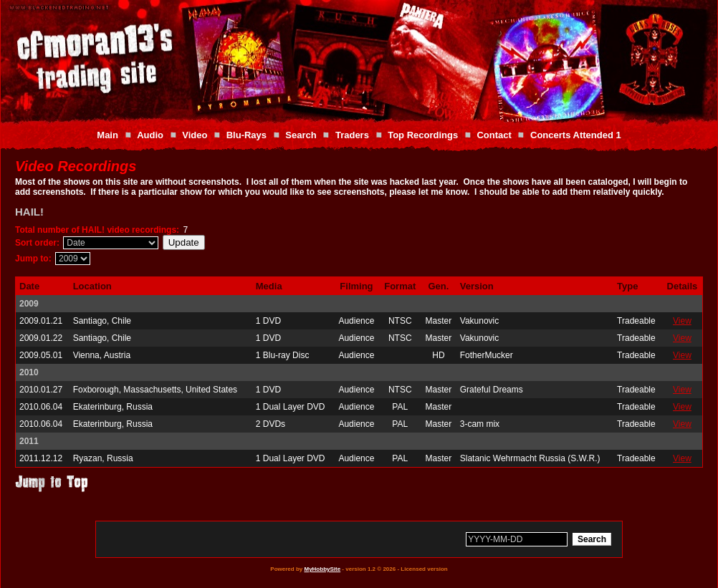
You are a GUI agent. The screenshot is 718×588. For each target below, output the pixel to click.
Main (107, 135)
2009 (29, 304)
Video (195, 135)
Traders (352, 135)
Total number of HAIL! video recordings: (97, 230)
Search (301, 135)
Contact (494, 135)
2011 (29, 441)
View (682, 321)
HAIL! (29, 212)
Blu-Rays (246, 135)
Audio (150, 135)
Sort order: (37, 243)
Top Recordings (423, 135)
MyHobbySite (322, 569)
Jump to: (33, 259)
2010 (29, 372)
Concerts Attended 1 (576, 135)
